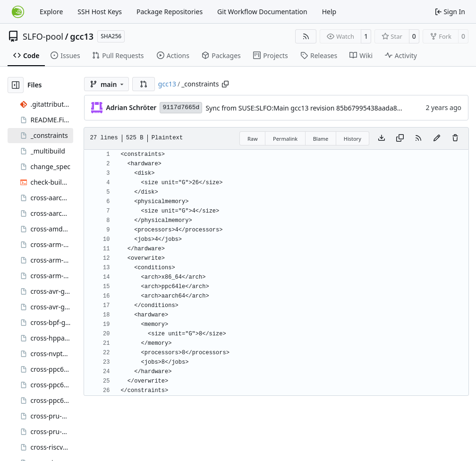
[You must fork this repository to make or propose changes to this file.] (437, 138)
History (353, 139)
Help (329, 12)
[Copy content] (400, 138)
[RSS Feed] (306, 36)
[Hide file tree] (16, 85)
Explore (51, 12)
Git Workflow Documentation (262, 12)
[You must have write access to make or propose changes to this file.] (455, 138)
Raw (253, 139)
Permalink (285, 139)
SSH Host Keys (100, 12)
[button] (144, 84)
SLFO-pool (43, 36)
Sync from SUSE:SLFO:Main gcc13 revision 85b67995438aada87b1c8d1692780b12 (331, 108)
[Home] (18, 12)
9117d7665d (181, 107)
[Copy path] (225, 84)
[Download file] (382, 138)
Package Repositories (170, 12)
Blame (321, 139)
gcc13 (82, 36)
